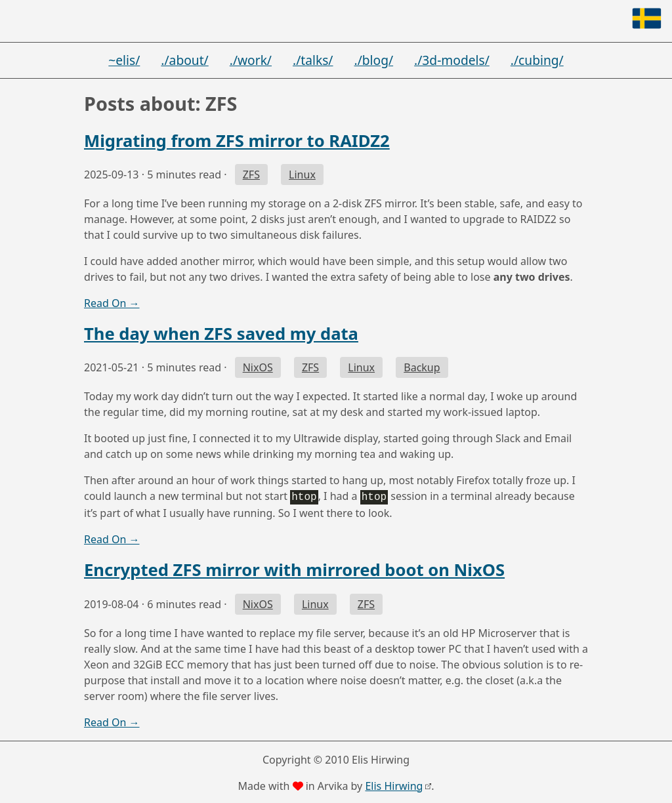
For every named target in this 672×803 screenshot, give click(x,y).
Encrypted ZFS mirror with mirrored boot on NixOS (294, 568)
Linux (302, 175)
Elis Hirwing (394, 785)
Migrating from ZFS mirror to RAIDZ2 (237, 141)
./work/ (251, 60)
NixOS (258, 367)
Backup (422, 367)
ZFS (251, 175)
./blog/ (374, 60)
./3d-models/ (452, 60)
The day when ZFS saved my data (221, 334)
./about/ (184, 60)
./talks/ (313, 60)
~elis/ (124, 60)
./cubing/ (537, 60)
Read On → (112, 303)
